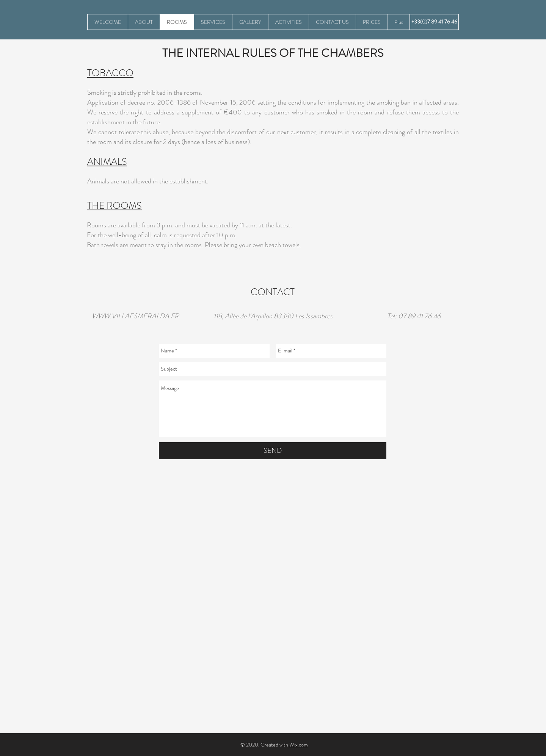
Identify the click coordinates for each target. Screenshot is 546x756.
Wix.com (299, 745)
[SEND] (273, 451)
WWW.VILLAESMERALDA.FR (135, 316)
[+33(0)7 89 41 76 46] (434, 22)
